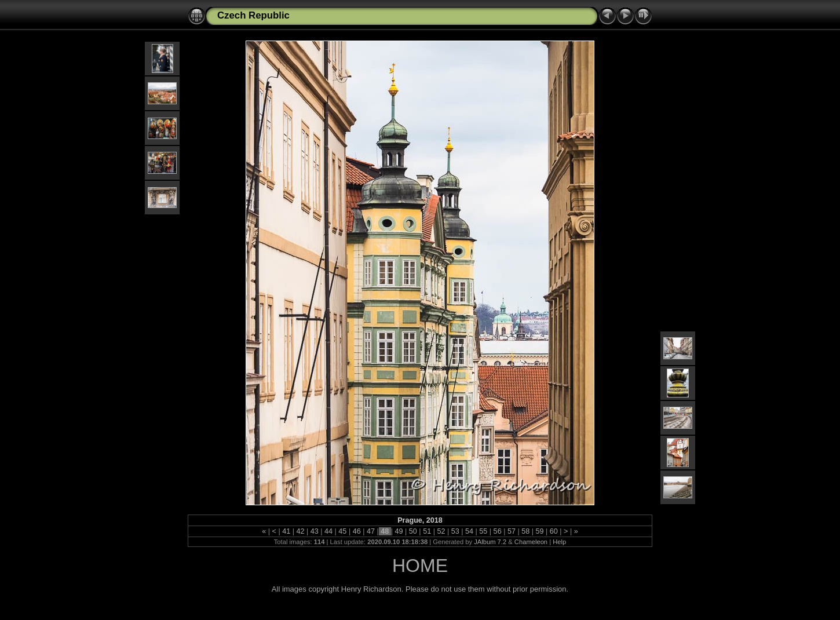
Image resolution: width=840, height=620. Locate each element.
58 (526, 531)
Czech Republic (253, 15)
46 (357, 531)
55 (483, 531)
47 (370, 531)
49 (399, 531)
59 (540, 531)
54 (470, 531)
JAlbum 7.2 (490, 542)
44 (329, 531)
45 (343, 531)
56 (497, 531)
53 (455, 531)
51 (427, 531)
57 (511, 531)
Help (559, 542)
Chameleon (531, 542)
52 (441, 531)
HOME (420, 566)
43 (314, 531)
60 (554, 531)
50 (413, 531)
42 (300, 531)
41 (286, 531)
